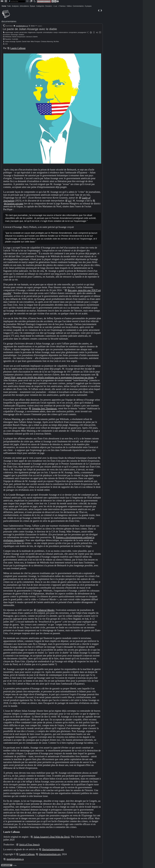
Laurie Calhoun (18, 48)
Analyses (15, 6)
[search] (17, 1)
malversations (63, 32)
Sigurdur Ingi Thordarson (44, 408)
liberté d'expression (19, 37)
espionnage (9, 32)
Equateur (8, 39)
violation (21, 35)
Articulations (24, 6)
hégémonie (32, 32)
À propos (88, 6)
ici (69, 201)
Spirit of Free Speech (29, 845)
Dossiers (49, 6)
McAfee (56, 41)
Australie (15, 39)
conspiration (73, 32)
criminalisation (48, 32)
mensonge (14, 35)
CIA (6, 44)
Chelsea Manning (47, 41)
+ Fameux (62, 6)
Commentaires (78, 6)
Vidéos (69, 6)
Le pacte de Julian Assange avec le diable (30, 29)
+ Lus (55, 6)
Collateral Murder (46, 610)
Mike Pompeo (35, 41)
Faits (9, 6)
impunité (39, 32)
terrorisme (6, 35)
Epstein (19, 41)
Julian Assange (10, 41)
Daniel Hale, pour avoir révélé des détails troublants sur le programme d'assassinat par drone (49, 377)
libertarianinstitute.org (53, 849)
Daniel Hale (26, 41)
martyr (56, 32)
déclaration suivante (14, 203)
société (16, 32)
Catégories (40, 6)
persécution (23, 32)
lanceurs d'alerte (32, 37)
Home (4, 6)
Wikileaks (8, 37)
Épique (33, 6)
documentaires (9, 21)
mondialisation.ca (22, 26)
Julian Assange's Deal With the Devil (52, 837)
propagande (82, 32)
